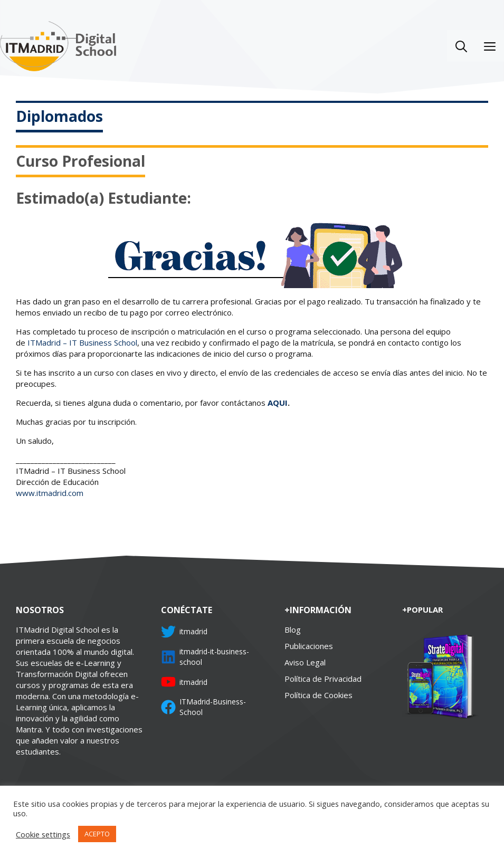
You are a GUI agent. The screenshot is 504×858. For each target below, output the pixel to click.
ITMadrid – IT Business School (82, 342)
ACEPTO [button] (97, 834)
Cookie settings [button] (43, 834)
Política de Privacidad (323, 679)
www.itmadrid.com (50, 493)
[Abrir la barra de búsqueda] (461, 46)
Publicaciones (309, 646)
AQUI (278, 403)
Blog (293, 630)
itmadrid (193, 631)
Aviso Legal (305, 662)
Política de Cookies (318, 695)
